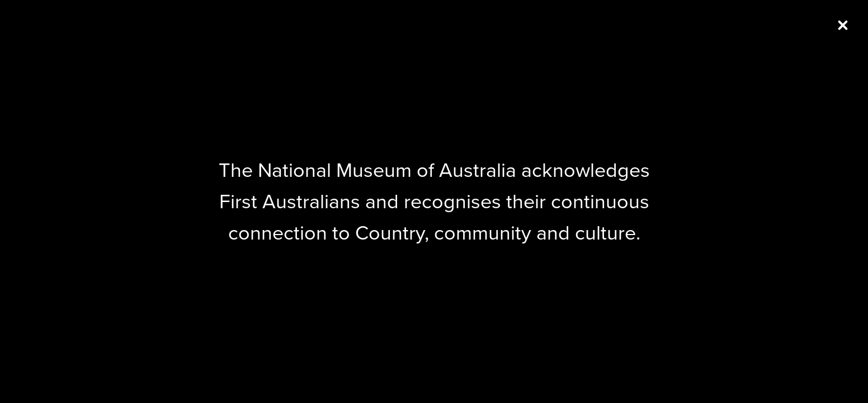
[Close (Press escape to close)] (843, 25)
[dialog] (434, 201)
